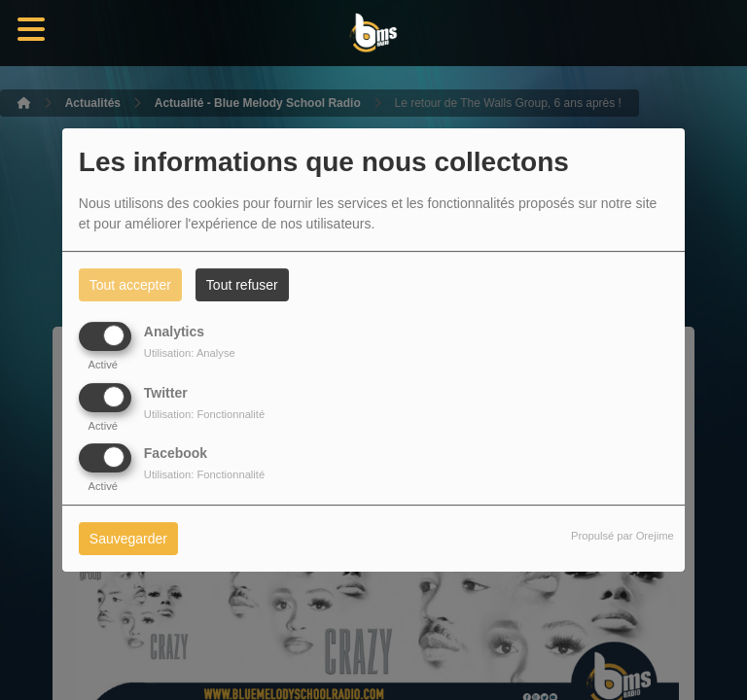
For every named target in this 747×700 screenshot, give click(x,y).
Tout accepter (130, 285)
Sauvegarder (128, 539)
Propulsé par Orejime (622, 536)
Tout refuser (242, 285)
